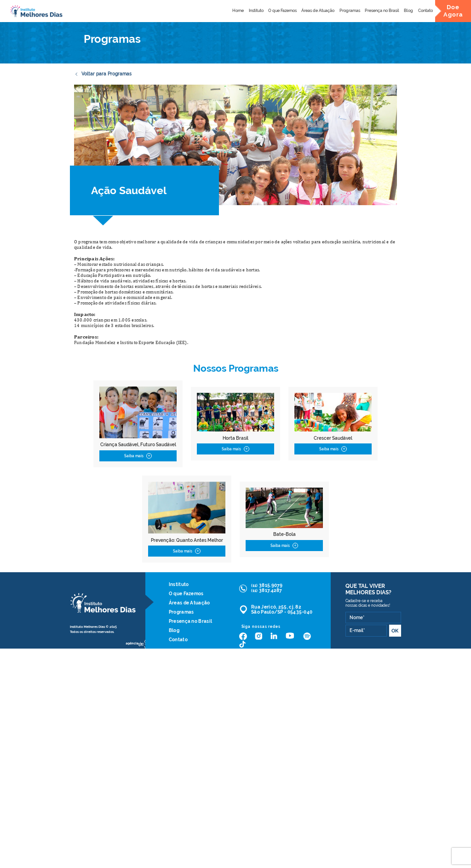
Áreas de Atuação (318, 11)
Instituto (256, 11)
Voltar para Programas (103, 74)
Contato (425, 11)
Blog (408, 11)
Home (238, 11)
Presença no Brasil (382, 11)
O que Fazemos (282, 11)
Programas (350, 11)
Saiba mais (138, 456)
